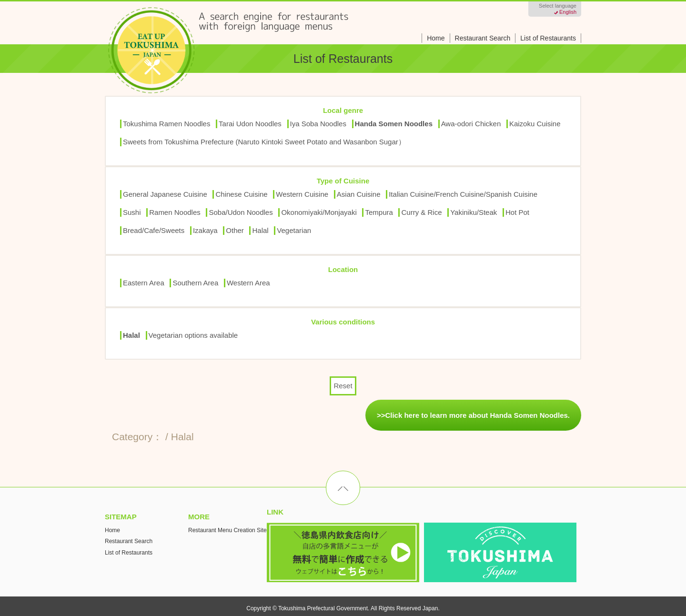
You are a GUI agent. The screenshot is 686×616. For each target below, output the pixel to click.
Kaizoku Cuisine (535, 124)
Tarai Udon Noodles (250, 124)
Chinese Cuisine (241, 194)
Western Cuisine (302, 194)
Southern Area (195, 283)
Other (235, 230)
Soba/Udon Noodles (241, 212)
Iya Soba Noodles (318, 124)
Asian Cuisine (359, 194)
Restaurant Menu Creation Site (227, 530)
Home (436, 38)
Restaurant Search (483, 38)
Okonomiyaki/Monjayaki (319, 212)
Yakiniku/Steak (474, 212)
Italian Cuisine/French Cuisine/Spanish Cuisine (463, 194)
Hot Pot (517, 212)
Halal (260, 230)
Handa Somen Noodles (394, 124)
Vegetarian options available (193, 335)
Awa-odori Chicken (471, 124)
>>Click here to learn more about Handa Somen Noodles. (473, 415)
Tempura (379, 212)
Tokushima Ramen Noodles (166, 124)
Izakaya (205, 230)
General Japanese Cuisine (165, 194)
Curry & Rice (421, 212)
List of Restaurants (548, 38)
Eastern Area (144, 283)
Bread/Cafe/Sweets (154, 230)
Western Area (248, 283)
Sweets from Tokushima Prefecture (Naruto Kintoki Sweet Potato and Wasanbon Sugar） (264, 142)
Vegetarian (294, 230)
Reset (343, 386)
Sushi (132, 212)
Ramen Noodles (175, 212)
